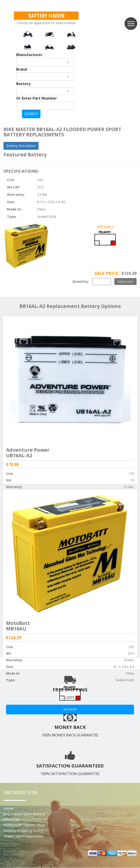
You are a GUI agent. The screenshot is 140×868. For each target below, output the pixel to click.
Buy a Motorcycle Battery (24, 814)
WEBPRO (18, 854)
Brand (22, 69)
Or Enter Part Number (37, 98)
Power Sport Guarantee (23, 836)
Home (9, 808)
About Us (11, 819)
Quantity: (81, 281)
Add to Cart (125, 282)
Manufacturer (29, 55)
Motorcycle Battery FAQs (24, 825)
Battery (23, 84)
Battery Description (21, 146)
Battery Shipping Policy (23, 830)
